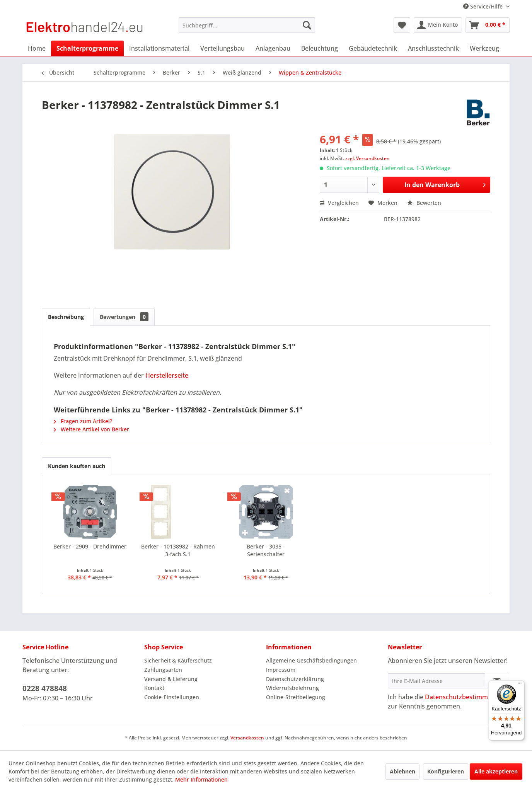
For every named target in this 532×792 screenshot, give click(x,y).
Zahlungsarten (163, 670)
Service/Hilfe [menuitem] (484, 6)
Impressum (281, 670)
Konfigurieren (446, 771)
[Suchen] (307, 25)
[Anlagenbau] (273, 48)
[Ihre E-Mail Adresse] (437, 681)
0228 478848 (45, 688)
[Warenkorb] (488, 25)
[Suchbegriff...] (247, 25)
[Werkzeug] (484, 48)
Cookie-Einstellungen (172, 697)
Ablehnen (402, 771)
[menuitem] (247, 25)
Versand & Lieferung (171, 679)
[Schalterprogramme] (87, 48)
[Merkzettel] (402, 25)
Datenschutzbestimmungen (466, 697)
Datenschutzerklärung (295, 679)
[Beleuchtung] (320, 48)
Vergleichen (339, 203)
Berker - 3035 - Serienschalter (266, 550)
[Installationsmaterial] (159, 48)
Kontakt (154, 688)
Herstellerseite (167, 375)
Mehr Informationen (201, 779)
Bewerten (424, 203)
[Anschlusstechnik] (433, 48)
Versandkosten (247, 738)
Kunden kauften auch (77, 466)
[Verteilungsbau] (223, 48)
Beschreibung (66, 317)
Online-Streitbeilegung (296, 697)
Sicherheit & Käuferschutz (178, 660)
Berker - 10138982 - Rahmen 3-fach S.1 (178, 550)
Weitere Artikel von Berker (91, 429)
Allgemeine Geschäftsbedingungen (311, 660)
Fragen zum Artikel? (83, 421)
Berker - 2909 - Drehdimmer (90, 546)
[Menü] (520, 685)
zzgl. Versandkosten (367, 158)
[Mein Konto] (438, 25)
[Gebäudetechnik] (373, 48)
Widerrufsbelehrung (292, 688)
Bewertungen (124, 317)
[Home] (37, 48)
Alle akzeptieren (496, 771)
